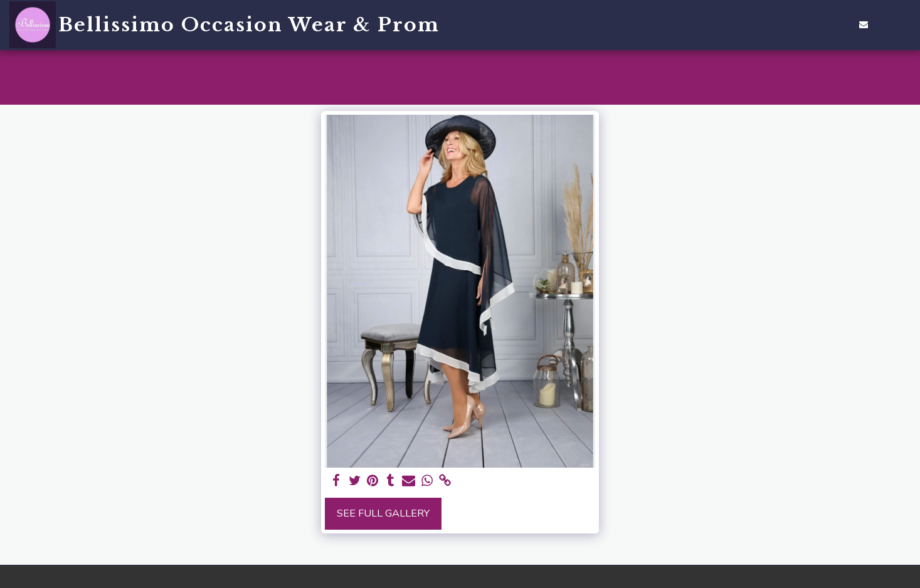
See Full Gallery (383, 513)
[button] (806, 24)
